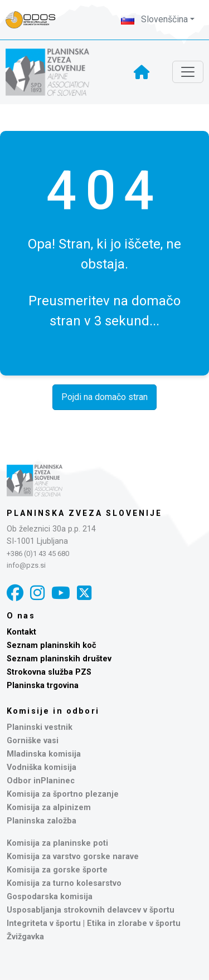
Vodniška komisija (42, 767)
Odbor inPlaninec (41, 781)
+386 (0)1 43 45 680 (38, 554)
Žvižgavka (25, 937)
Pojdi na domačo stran (104, 397)
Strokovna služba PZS (49, 672)
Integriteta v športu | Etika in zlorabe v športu (94, 923)
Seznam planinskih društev (59, 659)
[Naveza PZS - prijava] (36, 20)
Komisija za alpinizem (49, 808)
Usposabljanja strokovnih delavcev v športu (91, 910)
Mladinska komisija (44, 754)
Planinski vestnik (40, 727)
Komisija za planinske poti (57, 843)
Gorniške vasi (33, 741)
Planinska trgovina (43, 686)
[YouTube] (61, 593)
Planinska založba (42, 821)
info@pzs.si (26, 565)
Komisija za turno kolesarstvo (64, 883)
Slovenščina (154, 19)
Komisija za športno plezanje (63, 794)
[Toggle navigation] (188, 72)
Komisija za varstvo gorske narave (73, 857)
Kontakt (21, 632)
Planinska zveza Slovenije (84, 513)
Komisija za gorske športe (57, 870)
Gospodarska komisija (50, 897)
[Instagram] (37, 593)
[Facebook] (15, 593)
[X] (84, 593)
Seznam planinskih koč (52, 645)
